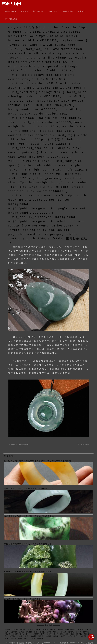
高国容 (41, 636)
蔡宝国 (42, 632)
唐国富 (63, 632)
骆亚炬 (29, 634)
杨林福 (56, 636)
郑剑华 (13, 639)
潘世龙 (27, 639)
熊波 (33, 639)
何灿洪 (23, 629)
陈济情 (12, 636)
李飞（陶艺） (74, 636)
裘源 (20, 639)
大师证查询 (23, 11)
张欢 (36, 632)
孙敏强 (48, 636)
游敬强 (86, 632)
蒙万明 (29, 632)
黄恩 (43, 634)
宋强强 (20, 636)
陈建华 (40, 639)
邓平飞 (63, 636)
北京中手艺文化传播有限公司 (23, 643)
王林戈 (80, 629)
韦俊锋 (8, 629)
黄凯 (49, 632)
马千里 (49, 634)
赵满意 (21, 632)
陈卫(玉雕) (64, 634)
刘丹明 (60, 629)
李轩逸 (38, 629)
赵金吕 (15, 629)
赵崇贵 (14, 632)
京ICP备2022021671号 (46, 643)
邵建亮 (71, 632)
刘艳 (22, 634)
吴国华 (45, 629)
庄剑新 (33, 636)
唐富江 (56, 632)
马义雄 (15, 634)
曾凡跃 (30, 629)
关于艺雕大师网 (11, 19)
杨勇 (26, 636)
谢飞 (56, 634)
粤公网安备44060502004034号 (72, 643)
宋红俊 (36, 634)
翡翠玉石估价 (38, 11)
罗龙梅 (79, 632)
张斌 (72, 634)
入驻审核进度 (68, 11)
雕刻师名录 (11, 11)
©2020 (8, 643)
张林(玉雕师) (70, 629)
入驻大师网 (53, 11)
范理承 (84, 636)
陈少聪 (79, 634)
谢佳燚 (53, 629)
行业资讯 (82, 11)
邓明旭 (8, 634)
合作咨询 (89, 643)
